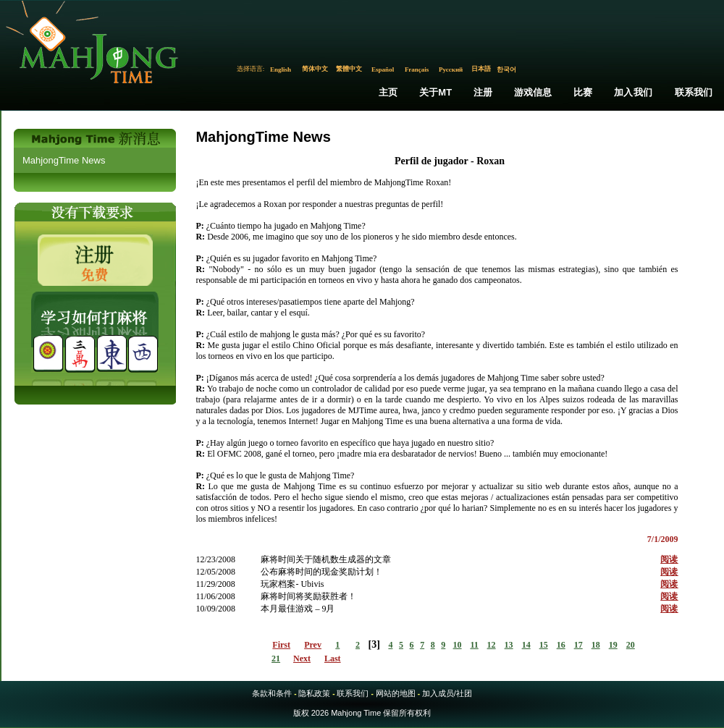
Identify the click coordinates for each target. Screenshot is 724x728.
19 (613, 645)
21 (276, 659)
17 (578, 645)
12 (492, 645)
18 (596, 645)
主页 (388, 92)
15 (544, 645)
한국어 (506, 69)
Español (383, 69)
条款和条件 (272, 693)
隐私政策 (314, 693)
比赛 (583, 92)
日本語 (481, 69)
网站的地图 (396, 693)
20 (631, 645)
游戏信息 (533, 92)
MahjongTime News (64, 160)
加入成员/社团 (447, 693)
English (281, 69)
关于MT (436, 92)
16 (561, 645)
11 (474, 645)
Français (417, 69)
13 (509, 645)
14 (526, 645)
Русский (451, 69)
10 (458, 645)
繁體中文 (349, 69)
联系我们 (694, 92)
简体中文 (315, 69)
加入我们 (633, 92)
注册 (483, 92)
